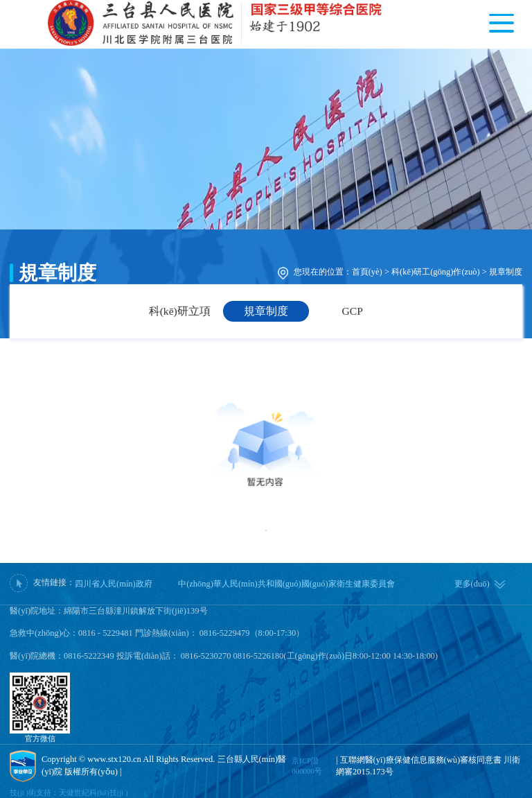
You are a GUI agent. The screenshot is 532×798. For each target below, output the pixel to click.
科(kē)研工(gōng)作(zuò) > (439, 272)
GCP (353, 311)
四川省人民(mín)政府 (114, 584)
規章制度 (506, 272)
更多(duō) (472, 584)
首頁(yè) (367, 272)
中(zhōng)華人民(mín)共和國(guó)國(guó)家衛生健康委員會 (286, 584)
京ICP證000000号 (307, 766)
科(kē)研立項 (180, 311)
